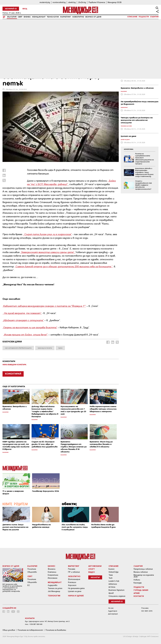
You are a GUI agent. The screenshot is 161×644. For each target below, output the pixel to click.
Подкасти (144, 17)
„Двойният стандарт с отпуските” (23, 320)
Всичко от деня (93, 17)
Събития (154, 17)
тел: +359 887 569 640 (34, 624)
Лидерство (53, 585)
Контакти (139, 596)
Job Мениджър (54, 591)
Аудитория (113, 611)
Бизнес (27, 17)
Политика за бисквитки (56, 630)
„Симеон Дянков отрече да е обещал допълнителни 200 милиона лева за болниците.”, (64, 266)
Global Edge (114, 572)
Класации (72, 582)
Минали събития (141, 572)
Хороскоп (72, 585)
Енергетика (53, 575)
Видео (92, 572)
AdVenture (113, 584)
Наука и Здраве (76, 596)
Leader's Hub (114, 581)
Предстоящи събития (143, 569)
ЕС (29, 585)
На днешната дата (76, 588)
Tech (110, 578)
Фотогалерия (74, 579)
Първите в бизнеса (97, 2)
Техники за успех (55, 588)
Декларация (113, 614)
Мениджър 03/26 (115, 2)
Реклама (72, 569)
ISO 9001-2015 (147, 611)
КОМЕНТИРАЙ (13, 374)
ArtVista (112, 587)
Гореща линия (141, 590)
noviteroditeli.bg (59, 2)
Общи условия (9, 630)
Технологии (53, 17)
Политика (32, 569)
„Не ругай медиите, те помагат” (22, 313)
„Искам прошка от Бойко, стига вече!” (25, 335)
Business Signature (116, 590)
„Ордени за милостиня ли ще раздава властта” (30, 327)
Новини (137, 580)
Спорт (92, 569)
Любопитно (78, 17)
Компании (52, 572)
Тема (111, 575)
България (12, 17)
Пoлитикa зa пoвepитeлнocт (30, 630)
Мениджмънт (39, 17)
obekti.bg (72, 2)
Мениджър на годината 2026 (144, 576)
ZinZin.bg (82, 2)
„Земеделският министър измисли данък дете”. (48, 252)
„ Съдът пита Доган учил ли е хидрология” (47, 234)
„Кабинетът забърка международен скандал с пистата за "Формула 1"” (44, 306)
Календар (138, 583)
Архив (111, 593)
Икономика (53, 578)
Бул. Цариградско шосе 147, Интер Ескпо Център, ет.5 (47, 621)
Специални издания (117, 596)
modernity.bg (45, 2)
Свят (20, 17)
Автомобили (95, 566)
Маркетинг (65, 17)
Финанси (52, 569)
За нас (111, 608)
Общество (32, 572)
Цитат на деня (75, 591)
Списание (132, 17)
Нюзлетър (95, 578)
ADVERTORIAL (129, 149)
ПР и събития (74, 572)
